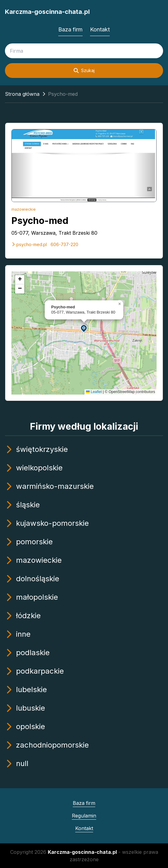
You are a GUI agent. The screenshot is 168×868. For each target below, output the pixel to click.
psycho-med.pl (29, 244)
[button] (84, 328)
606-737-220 (64, 244)
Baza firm (70, 29)
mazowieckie (24, 209)
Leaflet (94, 392)
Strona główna (22, 94)
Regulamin (84, 816)
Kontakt (100, 29)
